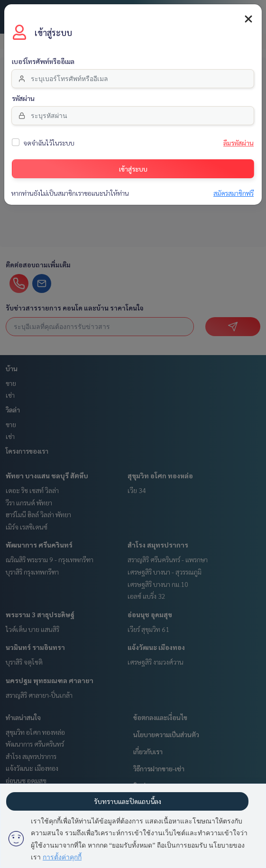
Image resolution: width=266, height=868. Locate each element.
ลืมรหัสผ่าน (238, 142)
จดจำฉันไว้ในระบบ (49, 142)
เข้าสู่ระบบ (133, 168)
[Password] (133, 115)
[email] (133, 78)
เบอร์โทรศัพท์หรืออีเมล (43, 61)
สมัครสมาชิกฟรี (234, 192)
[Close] (248, 18)
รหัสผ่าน (23, 98)
